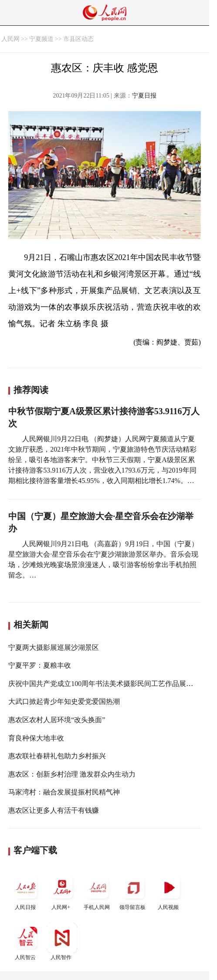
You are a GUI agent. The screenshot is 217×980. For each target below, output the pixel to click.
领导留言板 (133, 891)
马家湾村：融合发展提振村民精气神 (64, 792)
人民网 (10, 39)
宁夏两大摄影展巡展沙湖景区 (54, 647)
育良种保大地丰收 (36, 738)
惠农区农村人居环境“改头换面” (57, 720)
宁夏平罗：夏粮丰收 (40, 665)
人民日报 (26, 891)
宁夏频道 (41, 39)
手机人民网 (98, 891)
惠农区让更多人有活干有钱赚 (54, 810)
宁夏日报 (144, 96)
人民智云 (26, 941)
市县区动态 (78, 39)
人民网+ (62, 891)
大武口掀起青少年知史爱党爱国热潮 (64, 701)
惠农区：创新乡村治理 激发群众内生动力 (72, 774)
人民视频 (169, 891)
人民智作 (62, 941)
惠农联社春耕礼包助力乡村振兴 (57, 756)
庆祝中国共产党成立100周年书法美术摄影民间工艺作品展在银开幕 (111, 684)
